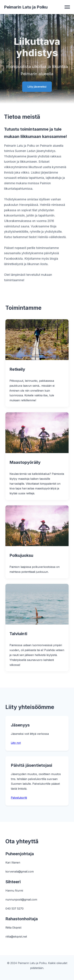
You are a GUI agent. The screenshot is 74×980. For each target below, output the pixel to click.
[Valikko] (67, 7)
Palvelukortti (19, 798)
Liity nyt (16, 743)
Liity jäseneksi (37, 87)
